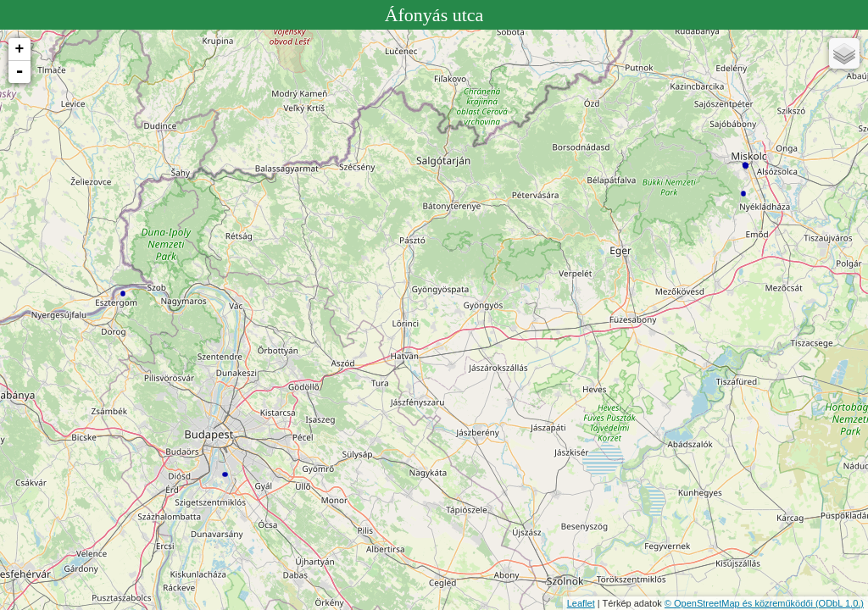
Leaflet (581, 603)
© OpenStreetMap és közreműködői (740, 603)
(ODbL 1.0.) (840, 603)
